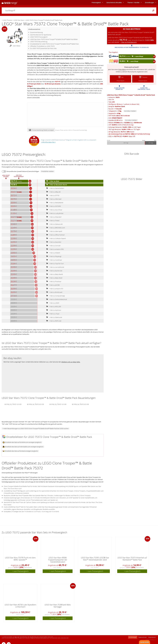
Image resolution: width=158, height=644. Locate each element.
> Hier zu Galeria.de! (54, 317)
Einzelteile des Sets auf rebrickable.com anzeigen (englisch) (23, 447)
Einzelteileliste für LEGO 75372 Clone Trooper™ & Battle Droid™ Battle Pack (54, 44)
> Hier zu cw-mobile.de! (55, 267)
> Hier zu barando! (53, 242)
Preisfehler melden (48, 171)
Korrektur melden (130, 111)
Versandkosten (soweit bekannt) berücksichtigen (23, 171)
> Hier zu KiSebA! (53, 253)
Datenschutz (142, 637)
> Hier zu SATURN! (53, 206)
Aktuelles (114, 2)
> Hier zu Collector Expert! (56, 238)
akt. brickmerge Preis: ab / (129, 134)
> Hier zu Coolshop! (54, 260)
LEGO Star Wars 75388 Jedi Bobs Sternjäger (58, 606)
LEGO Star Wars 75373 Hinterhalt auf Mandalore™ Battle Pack (132, 559)
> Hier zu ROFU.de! (53, 321)
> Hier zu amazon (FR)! (54, 249)
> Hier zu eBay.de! (53, 192)
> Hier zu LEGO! (52, 303)
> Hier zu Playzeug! (53, 256)
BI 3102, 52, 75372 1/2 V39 (58, 404)
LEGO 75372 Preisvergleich (39, 37)
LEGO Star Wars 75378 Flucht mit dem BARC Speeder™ (20, 559)
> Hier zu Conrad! (53, 246)
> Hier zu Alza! (52, 181)
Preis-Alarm (122, 69)
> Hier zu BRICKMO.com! (55, 228)
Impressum (152, 637)
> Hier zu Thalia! (52, 221)
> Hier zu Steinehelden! (55, 188)
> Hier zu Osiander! (53, 217)
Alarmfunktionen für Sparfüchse (41, 35)
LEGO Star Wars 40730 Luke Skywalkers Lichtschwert (20, 606)
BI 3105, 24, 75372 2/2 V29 (35, 404)
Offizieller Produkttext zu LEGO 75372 (42, 46)
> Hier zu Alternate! (53, 199)
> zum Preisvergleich (20, 571)
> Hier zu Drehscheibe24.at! (56, 299)
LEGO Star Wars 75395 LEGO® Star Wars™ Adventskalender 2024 (95, 559)
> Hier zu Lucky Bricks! (54, 213)
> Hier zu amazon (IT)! (54, 289)
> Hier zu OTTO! (52, 195)
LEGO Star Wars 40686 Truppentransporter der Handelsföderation (58, 560)
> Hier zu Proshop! (53, 281)
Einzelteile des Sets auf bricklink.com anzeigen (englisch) (22, 442)
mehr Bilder (14, 46)
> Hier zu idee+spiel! (54, 231)
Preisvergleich (96, 2)
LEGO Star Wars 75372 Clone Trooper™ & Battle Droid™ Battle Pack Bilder (54, 39)
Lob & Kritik (145, 642)
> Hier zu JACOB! (52, 285)
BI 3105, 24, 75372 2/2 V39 (80, 404)
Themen (133, 2)
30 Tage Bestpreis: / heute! (121, 132)
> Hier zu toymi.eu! (53, 310)
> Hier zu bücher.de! (54, 271)
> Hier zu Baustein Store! (56, 185)
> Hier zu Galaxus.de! (54, 224)
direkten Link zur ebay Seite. (71, 362)
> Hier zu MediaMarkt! (54, 203)
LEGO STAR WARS (43, 65)
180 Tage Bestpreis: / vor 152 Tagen (124, 129)
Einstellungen (150, 2)
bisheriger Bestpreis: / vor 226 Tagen (125, 127)
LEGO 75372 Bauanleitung (39, 42)
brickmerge (133, 637)
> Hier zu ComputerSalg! (55, 296)
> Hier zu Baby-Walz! (54, 278)
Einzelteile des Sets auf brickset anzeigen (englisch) (20, 451)
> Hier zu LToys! (52, 314)
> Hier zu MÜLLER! (53, 307)
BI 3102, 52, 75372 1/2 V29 (13, 404)
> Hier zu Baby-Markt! (54, 274)
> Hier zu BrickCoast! (54, 292)
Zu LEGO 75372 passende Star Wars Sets (43, 48)
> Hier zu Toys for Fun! (54, 264)
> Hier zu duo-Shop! (54, 210)
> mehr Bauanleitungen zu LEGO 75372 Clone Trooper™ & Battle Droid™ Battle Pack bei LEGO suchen (36, 429)
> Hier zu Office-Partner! (55, 235)
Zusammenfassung (36, 32)
